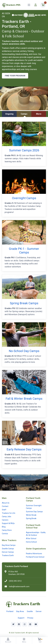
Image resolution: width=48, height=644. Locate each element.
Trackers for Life (9, 513)
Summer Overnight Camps (34, 507)
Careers (5, 520)
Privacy (30, 618)
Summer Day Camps (34, 512)
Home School (31, 542)
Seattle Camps (8, 549)
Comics (5, 534)
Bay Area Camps (9, 545)
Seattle (30, 611)
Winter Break (31, 515)
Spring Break (31, 518)
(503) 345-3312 (15, 581)
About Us (6, 503)
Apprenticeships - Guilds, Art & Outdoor (36, 534)
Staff (4, 510)
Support (21, 618)
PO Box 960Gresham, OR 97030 (17, 573)
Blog (4, 527)
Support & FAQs (8, 523)
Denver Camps (8, 552)
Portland (10, 611)
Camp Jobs (7, 517)
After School (31, 538)
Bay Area (20, 611)
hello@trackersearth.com (19, 587)
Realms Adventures (34, 554)
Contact (5, 506)
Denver (39, 611)
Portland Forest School (35, 557)
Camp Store (7, 530)
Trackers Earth (8, 555)
